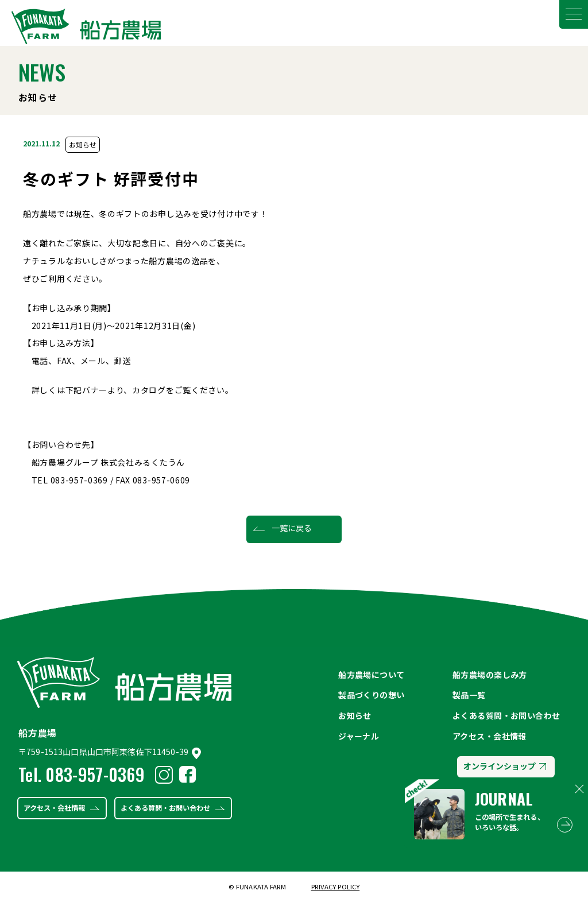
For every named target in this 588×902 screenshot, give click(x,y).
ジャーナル (359, 736)
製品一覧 (469, 695)
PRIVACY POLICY (336, 886)
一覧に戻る (292, 528)
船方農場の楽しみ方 (490, 675)
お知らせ (83, 144)
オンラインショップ (504, 766)
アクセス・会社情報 (54, 808)
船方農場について (371, 675)
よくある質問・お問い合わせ (165, 808)
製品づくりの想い (371, 695)
